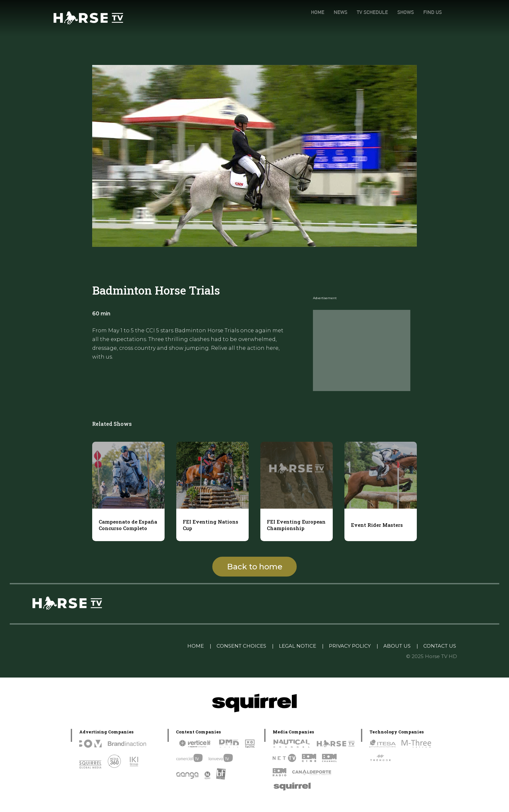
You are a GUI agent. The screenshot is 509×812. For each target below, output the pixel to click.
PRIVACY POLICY (350, 646)
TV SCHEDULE (372, 12)
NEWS (341, 12)
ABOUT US (397, 646)
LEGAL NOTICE (298, 646)
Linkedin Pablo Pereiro (149, 646)
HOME (318, 12)
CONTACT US (440, 646)
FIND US (433, 12)
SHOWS (406, 12)
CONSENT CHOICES (241, 646)
